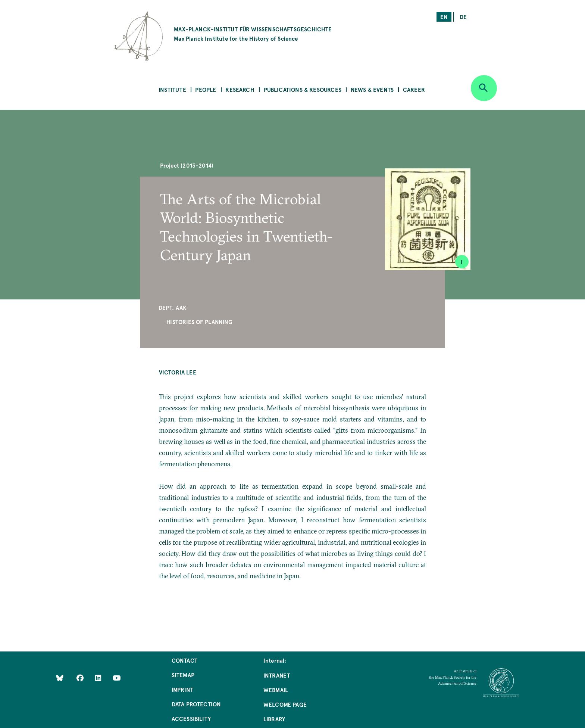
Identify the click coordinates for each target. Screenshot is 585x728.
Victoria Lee (178, 372)
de (463, 17)
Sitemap (183, 675)
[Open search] (484, 88)
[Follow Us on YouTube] (117, 677)
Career (414, 89)
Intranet (277, 675)
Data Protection (196, 704)
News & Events (372, 89)
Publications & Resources (303, 89)
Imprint (182, 689)
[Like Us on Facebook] (81, 677)
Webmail (276, 690)
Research (240, 89)
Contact (184, 660)
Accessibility (191, 718)
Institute (172, 89)
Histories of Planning (199, 322)
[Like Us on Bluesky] (60, 677)
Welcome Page (285, 704)
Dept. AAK (173, 307)
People (206, 89)
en (444, 17)
